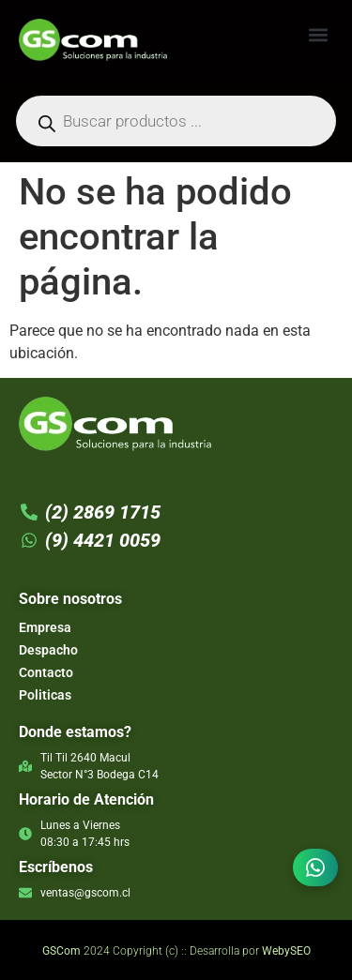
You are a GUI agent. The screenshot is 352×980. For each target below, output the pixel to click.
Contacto (46, 672)
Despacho (48, 650)
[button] (318, 34)
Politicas (45, 695)
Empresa (45, 627)
